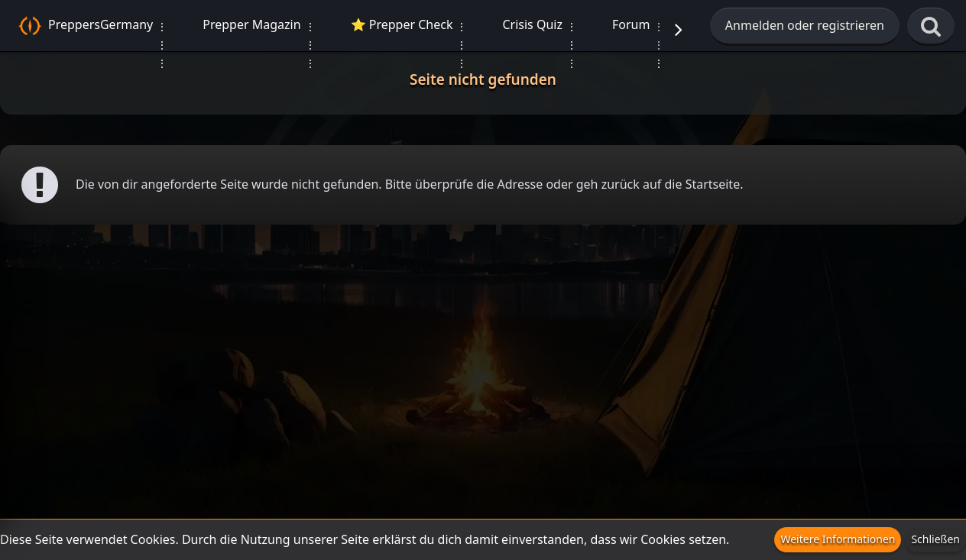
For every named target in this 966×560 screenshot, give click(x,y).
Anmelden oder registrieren (805, 25)
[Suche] (931, 27)
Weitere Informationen (838, 539)
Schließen (935, 539)
